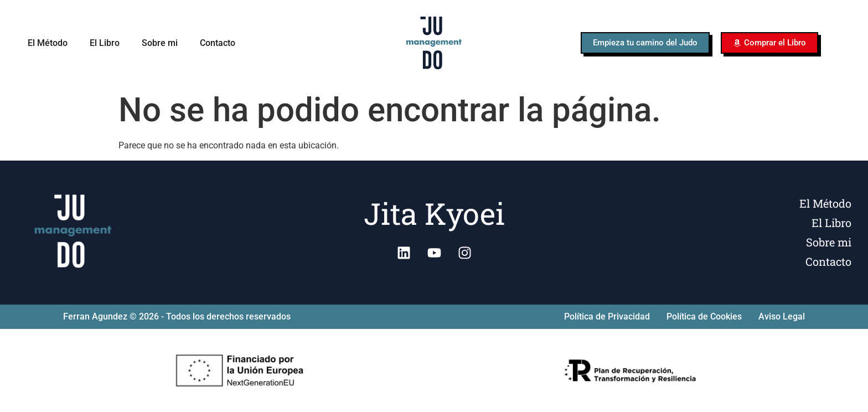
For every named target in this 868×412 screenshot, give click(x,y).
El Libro (105, 43)
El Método (48, 43)
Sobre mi (160, 43)
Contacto (218, 43)
